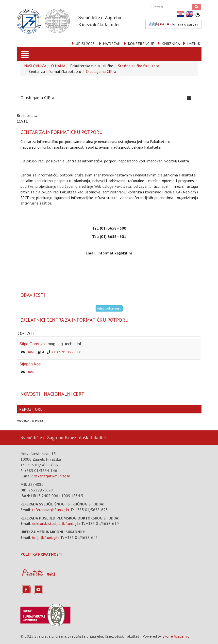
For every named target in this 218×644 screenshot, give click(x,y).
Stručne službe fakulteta (139, 66)
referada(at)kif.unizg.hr (51, 510)
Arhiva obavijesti (109, 308)
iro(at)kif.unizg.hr (46, 537)
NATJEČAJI (112, 44)
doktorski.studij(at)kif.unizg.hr (56, 523)
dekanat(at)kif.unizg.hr (52, 476)
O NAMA (58, 66)
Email (30, 352)
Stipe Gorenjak (33, 344)
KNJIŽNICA (171, 44)
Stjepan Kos (30, 364)
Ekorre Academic (176, 636)
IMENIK (194, 44)
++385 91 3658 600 (66, 352)
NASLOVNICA (35, 66)
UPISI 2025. (86, 44)
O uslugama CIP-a (101, 71)
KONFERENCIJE (141, 44)
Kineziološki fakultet (85, 438)
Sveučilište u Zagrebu (42, 438)
